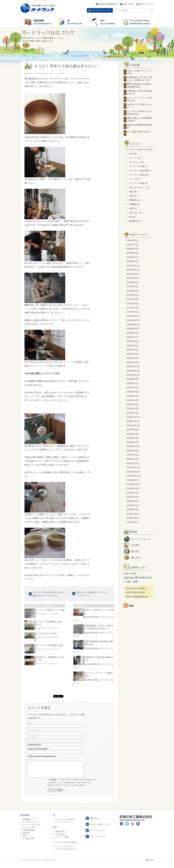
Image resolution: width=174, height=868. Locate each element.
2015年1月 (131, 413)
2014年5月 (131, 446)
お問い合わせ (128, 4)
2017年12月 (132, 266)
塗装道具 (133, 200)
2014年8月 (131, 434)
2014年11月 (132, 421)
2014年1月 (131, 463)
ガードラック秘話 (137, 175)
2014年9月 (131, 430)
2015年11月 (132, 371)
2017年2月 (131, 308)
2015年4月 (131, 400)
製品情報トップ (28, 823)
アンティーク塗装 (62, 840)
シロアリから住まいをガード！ (67, 852)
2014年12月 (132, 417)
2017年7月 (131, 287)
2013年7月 (131, 488)
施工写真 (26, 836)
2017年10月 (132, 274)
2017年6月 (131, 291)
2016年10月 (132, 324)
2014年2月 (131, 459)
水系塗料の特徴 (28, 833)
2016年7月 (131, 337)
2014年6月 (131, 442)
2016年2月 (131, 358)
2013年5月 (131, 497)
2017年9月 (131, 278)
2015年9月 (131, 379)
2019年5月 (131, 253)
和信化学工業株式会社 (108, 4)
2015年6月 (131, 392)
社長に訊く (134, 213)
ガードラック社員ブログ (137, 150)
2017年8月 (131, 282)
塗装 (131, 196)
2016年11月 (132, 320)
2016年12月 (132, 316)
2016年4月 (131, 350)
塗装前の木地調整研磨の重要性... (139, 126)
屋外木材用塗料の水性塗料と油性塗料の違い (139, 85)
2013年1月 (131, 514)
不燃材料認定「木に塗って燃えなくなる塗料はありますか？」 (139, 80)
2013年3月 (131, 505)
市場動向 (133, 204)
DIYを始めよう (61, 837)
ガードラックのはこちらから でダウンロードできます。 (49, 594)
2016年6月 (131, 341)
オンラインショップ (102, 10)
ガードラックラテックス (32, 828)
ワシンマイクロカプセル (64, 850)
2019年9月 (131, 240)
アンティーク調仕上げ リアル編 (50, 610)
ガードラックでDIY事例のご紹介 (50, 645)
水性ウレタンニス (53, 461)
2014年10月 (132, 425)
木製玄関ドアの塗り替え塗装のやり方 (139, 92)
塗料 (131, 192)
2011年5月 (131, 522)
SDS (24, 839)
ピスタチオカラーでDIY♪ (46, 634)
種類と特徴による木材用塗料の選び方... (139, 119)
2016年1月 (131, 362)
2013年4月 (131, 501)
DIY (110, 22)
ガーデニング (135, 162)
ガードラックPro (29, 831)
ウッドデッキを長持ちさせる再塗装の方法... (139, 113)
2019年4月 (131, 257)
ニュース (133, 179)
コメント (30, 759)
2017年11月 (132, 270)
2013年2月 (131, 510)
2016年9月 (131, 329)
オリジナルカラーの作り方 (65, 823)
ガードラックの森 (137, 166)
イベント (133, 158)
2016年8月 (131, 333)
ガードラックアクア (30, 825)
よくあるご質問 (28, 842)
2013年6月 (131, 493)
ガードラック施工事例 (139, 171)
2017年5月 (131, 295)
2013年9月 (131, 480)
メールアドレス (34, 731)
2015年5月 (131, 396)
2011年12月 (132, 518)
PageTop (151, 863)
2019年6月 (131, 249)
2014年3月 (131, 455)
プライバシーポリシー (98, 840)
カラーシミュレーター (63, 825)
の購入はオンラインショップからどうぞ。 (92, 594)
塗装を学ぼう (60, 835)
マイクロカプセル (142, 22)
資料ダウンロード (146, 4)
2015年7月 (131, 388)
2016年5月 (131, 345)
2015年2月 (131, 409)
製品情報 (44, 22)
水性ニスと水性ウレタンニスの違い (139, 72)
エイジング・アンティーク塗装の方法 (139, 99)
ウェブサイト (32, 738)
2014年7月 (131, 438)
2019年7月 (131, 245)
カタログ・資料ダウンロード (100, 828)
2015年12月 (132, 366)
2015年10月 (132, 375)
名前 (29, 723)
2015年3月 (131, 404)
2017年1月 (131, 312)
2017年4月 (131, 299)
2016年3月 (131, 354)
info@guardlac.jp (139, 597)
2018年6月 (131, 261)
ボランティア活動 (137, 183)
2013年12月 (132, 467)
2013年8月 (131, 484)
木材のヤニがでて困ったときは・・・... (139, 106)
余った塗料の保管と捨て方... (139, 132)
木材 (131, 208)
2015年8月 (131, 383)
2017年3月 (131, 303)
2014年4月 (131, 451)
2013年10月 (132, 476)
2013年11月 (132, 472)
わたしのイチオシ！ (138, 187)
